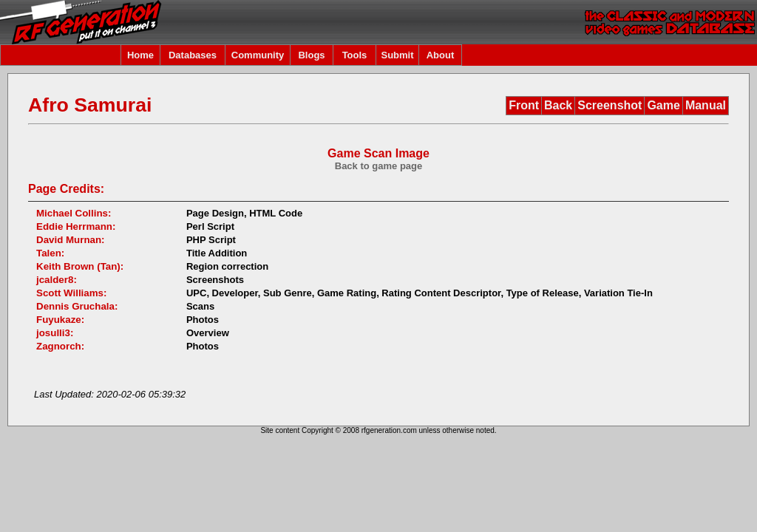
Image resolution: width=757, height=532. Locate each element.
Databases (193, 55)
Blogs (311, 55)
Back (558, 105)
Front (524, 105)
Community (258, 55)
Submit (397, 55)
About (441, 55)
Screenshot (610, 105)
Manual (706, 105)
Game (663, 105)
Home (140, 55)
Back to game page (379, 166)
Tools (355, 55)
